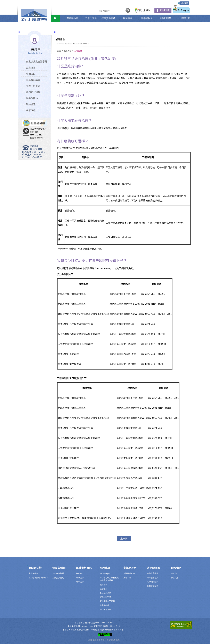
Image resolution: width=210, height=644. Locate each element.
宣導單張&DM (129, 573)
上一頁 (124, 539)
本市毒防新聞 (58, 573)
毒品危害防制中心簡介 (38, 578)
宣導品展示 (147, 18)
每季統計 (80, 578)
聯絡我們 (185, 18)
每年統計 (80, 582)
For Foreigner (105, 573)
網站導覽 (184, 3)
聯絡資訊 (175, 578)
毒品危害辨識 (153, 573)
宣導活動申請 (105, 597)
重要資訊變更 (58, 578)
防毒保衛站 (104, 605)
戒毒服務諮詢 (153, 578)
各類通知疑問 (153, 586)
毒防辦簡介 (33, 573)
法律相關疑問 (153, 582)
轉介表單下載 (105, 610)
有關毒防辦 (72, 18)
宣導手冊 (127, 578)
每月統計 (80, 573)
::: (178, 3)
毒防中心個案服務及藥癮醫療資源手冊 (109, 579)
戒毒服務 (104, 585)
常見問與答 (165, 18)
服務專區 (128, 18)
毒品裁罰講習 (105, 593)
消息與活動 (91, 18)
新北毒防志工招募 (107, 601)
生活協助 (104, 589)
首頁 (59, 51)
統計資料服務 (108, 18)
